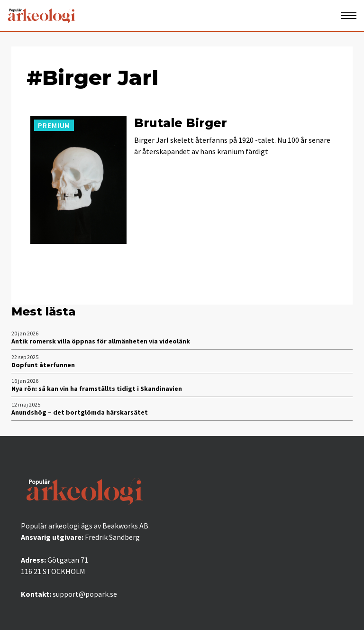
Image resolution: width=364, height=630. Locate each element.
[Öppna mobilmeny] (349, 16)
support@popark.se (85, 594)
